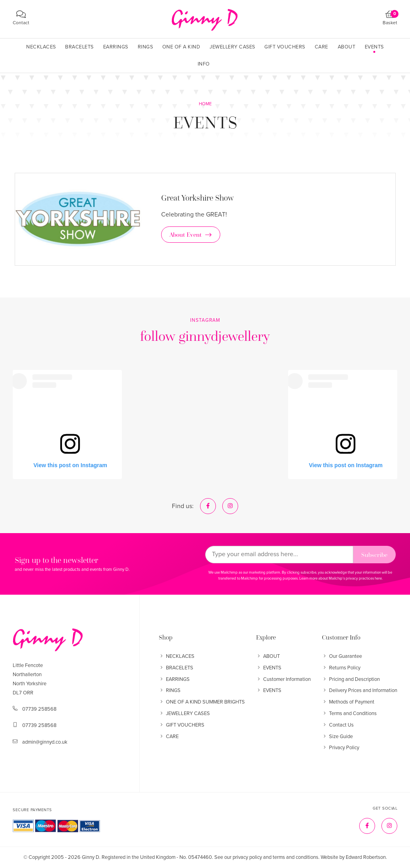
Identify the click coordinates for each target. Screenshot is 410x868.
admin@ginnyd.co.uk (45, 742)
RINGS (170, 690)
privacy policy (247, 857)
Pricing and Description (351, 679)
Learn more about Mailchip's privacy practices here (341, 578)
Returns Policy (341, 668)
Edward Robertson (366, 857)
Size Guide (337, 737)
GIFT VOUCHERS (182, 725)
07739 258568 (39, 709)
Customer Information (283, 679)
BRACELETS (176, 668)
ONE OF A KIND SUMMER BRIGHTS (202, 702)
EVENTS (269, 668)
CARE (169, 737)
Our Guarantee (342, 656)
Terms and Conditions (349, 713)
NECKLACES (177, 656)
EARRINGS (174, 679)
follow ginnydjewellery (205, 336)
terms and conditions (295, 857)
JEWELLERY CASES (184, 713)
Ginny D (90, 857)
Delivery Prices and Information (360, 690)
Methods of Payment (348, 702)
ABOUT (268, 656)
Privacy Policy (341, 748)
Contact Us (338, 725)
